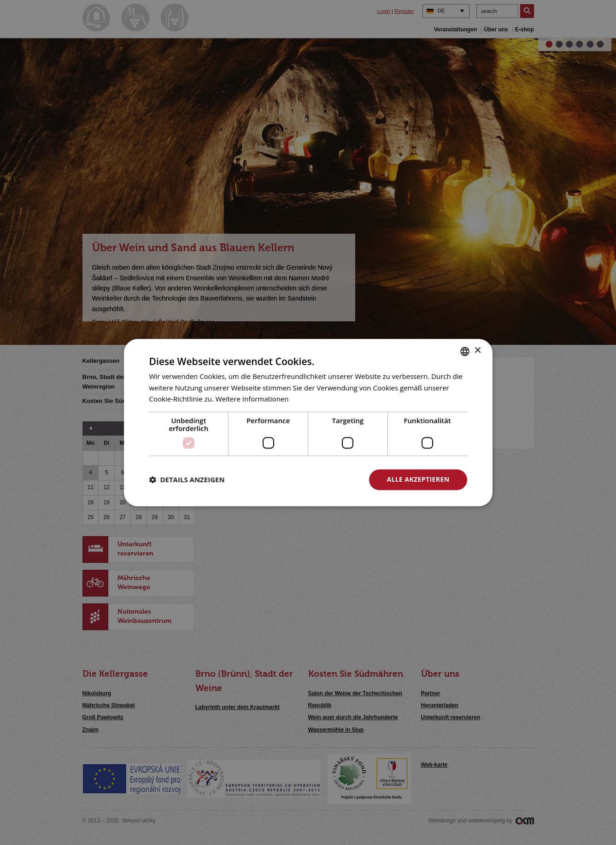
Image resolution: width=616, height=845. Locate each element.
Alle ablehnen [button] (317, 479)
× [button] (478, 351)
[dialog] (308, 422)
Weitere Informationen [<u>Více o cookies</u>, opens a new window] (252, 399)
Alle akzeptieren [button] (418, 479)
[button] (187, 480)
